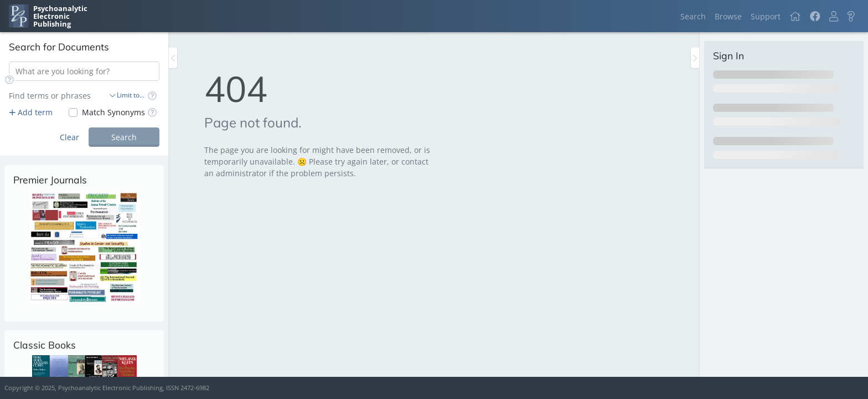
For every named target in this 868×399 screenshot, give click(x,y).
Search (693, 16)
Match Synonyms (113, 112)
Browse (728, 16)
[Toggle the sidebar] (173, 58)
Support (766, 16)
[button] (834, 16)
